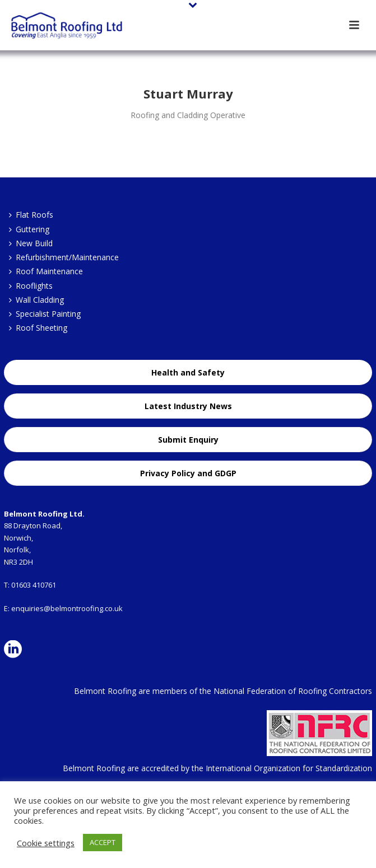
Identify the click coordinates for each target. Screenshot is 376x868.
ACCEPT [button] (103, 842)
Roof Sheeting (38, 328)
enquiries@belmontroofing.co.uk (67, 608)
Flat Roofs (31, 215)
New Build (31, 243)
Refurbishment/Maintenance (64, 257)
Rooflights (31, 286)
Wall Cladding (36, 300)
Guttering (29, 229)
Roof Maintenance (46, 271)
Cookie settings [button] (46, 843)
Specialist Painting (45, 314)
